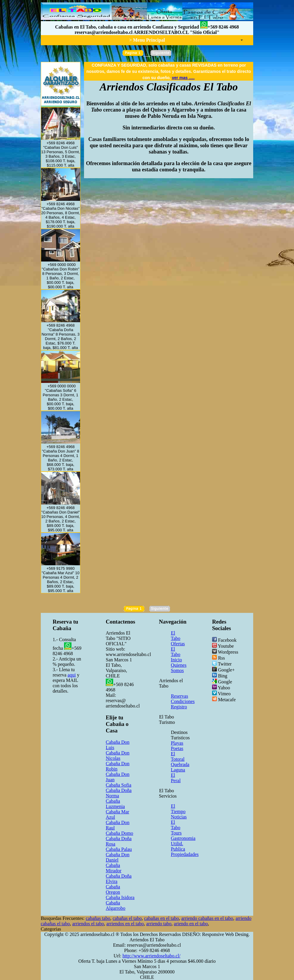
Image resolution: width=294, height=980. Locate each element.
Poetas (177, 748)
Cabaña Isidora (120, 897)
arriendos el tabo (88, 924)
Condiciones (183, 701)
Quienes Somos (178, 668)
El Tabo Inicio (176, 654)
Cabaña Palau (119, 849)
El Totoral (178, 756)
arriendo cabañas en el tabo (207, 918)
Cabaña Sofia (119, 785)
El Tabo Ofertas (178, 638)
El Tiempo (178, 809)
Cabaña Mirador (113, 868)
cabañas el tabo (127, 918)
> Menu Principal (147, 40)
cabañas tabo (98, 918)
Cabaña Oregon (113, 889)
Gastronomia (183, 838)
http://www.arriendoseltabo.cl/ (151, 956)
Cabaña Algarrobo (116, 905)
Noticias (179, 817)
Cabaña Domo (119, 833)
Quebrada (180, 764)
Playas (177, 743)
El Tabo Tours (176, 828)
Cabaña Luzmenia (115, 804)
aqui (72, 675)
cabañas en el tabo (162, 918)
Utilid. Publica (178, 846)
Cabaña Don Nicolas (118, 756)
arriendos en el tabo (125, 924)
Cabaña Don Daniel (118, 857)
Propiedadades (185, 854)
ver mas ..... (183, 78)
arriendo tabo (159, 924)
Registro (179, 707)
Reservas (180, 696)
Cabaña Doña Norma (119, 793)
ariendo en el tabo (191, 924)
